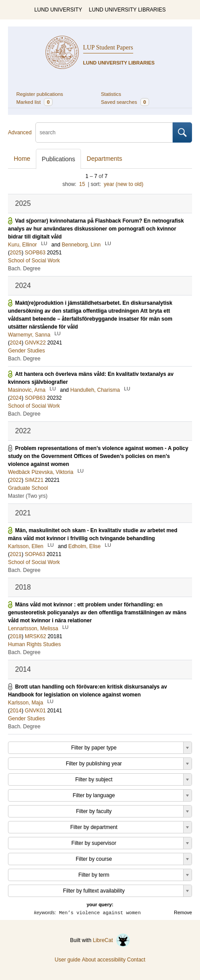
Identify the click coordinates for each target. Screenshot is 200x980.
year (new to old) (124, 184)
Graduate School (28, 488)
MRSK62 (35, 636)
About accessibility (104, 960)
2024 (16, 343)
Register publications (40, 94)
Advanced (20, 132)
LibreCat (112, 940)
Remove (183, 912)
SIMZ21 (34, 480)
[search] (104, 132)
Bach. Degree (24, 269)
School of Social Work (34, 261)
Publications (58, 159)
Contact (136, 960)
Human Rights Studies (34, 644)
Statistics (111, 94)
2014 (16, 711)
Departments (104, 159)
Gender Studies (26, 351)
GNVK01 (35, 711)
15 (82, 184)
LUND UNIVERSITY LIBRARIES (127, 10)
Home (22, 159)
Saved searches (125, 102)
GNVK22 (35, 343)
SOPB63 (35, 253)
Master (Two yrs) (28, 496)
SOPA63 (35, 554)
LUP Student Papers (108, 47)
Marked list (35, 102)
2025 (16, 253)
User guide (68, 960)
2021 (16, 554)
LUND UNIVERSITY (58, 10)
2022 (16, 480)
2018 (16, 636)
